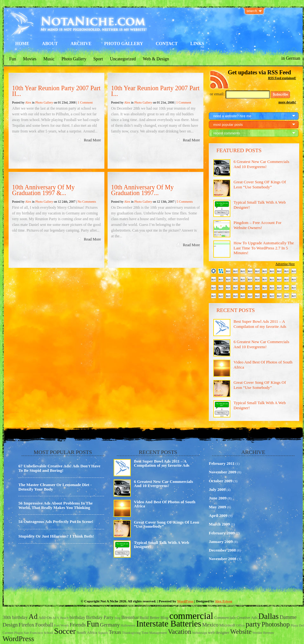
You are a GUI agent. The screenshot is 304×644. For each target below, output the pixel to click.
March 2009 (219, 524)
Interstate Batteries (169, 624)
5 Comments (185, 202)
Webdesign (199, 633)
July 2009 (217, 489)
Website (241, 632)
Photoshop (276, 624)
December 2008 (222, 550)
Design (10, 625)
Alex (28, 102)
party (253, 624)
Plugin (18, 633)
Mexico (210, 625)
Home (22, 44)
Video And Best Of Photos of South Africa (165, 504)
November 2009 (223, 472)
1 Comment (85, 102)
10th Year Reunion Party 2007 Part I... (155, 91)
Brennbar (130, 617)
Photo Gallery (124, 44)
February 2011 (222, 463)
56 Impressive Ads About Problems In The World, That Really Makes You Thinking (56, 505)
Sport (98, 59)
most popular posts (228, 125)
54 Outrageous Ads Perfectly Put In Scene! (56, 522)
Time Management (154, 633)
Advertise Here (285, 264)
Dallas (268, 616)
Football (44, 625)
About (50, 44)
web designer (219, 633)
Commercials (225, 618)
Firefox (27, 625)
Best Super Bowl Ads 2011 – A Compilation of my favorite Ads (260, 324)
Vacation (180, 632)
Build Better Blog (154, 618)
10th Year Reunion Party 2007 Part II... (56, 91)
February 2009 (222, 533)
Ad (33, 616)
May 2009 (218, 507)
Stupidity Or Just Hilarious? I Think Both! (56, 536)
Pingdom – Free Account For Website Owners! (258, 225)
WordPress (185, 601)
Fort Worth (61, 625)
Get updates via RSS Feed (259, 72)
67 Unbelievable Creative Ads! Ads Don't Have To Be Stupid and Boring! (59, 468)
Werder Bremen (263, 633)
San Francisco (33, 633)
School (49, 633)
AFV (56, 618)
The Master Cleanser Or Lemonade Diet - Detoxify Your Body (55, 487)
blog (118, 618)
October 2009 (221, 481)
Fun (13, 59)
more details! (287, 102)
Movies (30, 59)
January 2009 (221, 542)
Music (49, 59)
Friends (78, 625)
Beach (65, 618)
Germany (110, 625)
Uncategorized (123, 59)
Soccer (65, 631)
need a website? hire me (232, 116)
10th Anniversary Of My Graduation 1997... (142, 190)
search (252, 11)
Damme (288, 617)
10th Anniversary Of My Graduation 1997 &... (43, 190)
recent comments (227, 133)
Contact (167, 44)
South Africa (87, 633)
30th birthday (15, 617)
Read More (92, 140)
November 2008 (223, 559)
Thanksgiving (131, 633)
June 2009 (218, 498)
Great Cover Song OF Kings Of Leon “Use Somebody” (260, 184)
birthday (77, 617)
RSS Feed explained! (282, 78)
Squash (103, 633)
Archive (81, 44)
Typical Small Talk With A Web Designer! (162, 545)
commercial (191, 616)
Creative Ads (247, 618)
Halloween (128, 625)
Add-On (45, 618)
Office (240, 625)
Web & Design (156, 59)
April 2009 (218, 515)
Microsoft (227, 625)
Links (197, 44)
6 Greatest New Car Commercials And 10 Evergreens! (261, 164)
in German (291, 58)
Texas (115, 632)
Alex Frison (224, 601)
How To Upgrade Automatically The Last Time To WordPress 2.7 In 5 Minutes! (264, 248)
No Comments (87, 202)
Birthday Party (100, 617)
